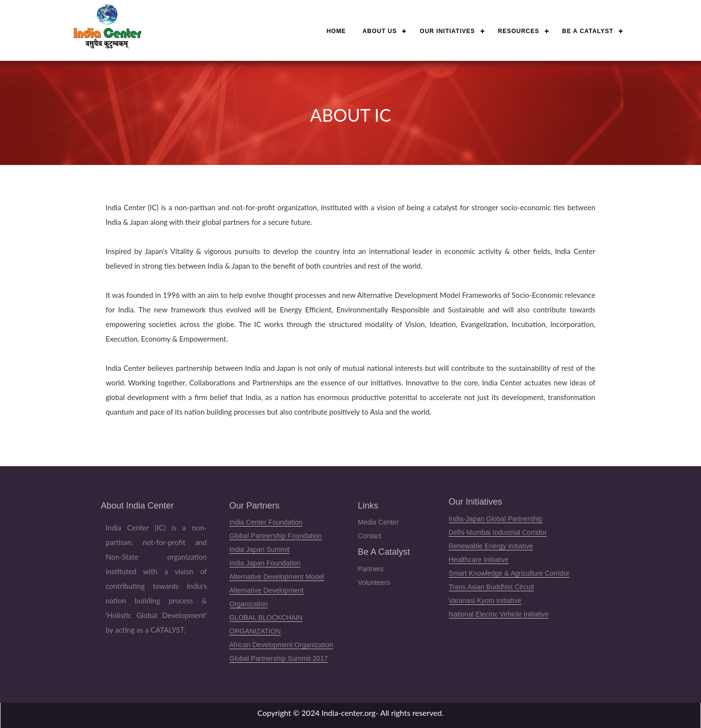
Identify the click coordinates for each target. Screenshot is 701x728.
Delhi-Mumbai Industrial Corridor (498, 532)
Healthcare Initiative (479, 560)
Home (336, 31)
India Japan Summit (259, 549)
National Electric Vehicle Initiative (499, 614)
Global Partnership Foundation (276, 536)
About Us (380, 31)
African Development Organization (281, 645)
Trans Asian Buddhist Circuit (491, 587)
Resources (519, 31)
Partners (371, 569)
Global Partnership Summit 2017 (278, 658)
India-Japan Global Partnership (496, 519)
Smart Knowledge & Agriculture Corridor (509, 573)
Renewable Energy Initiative (491, 546)
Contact (369, 536)
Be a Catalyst (588, 31)
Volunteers (374, 582)
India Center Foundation (266, 522)
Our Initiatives (447, 31)
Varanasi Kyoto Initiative (485, 601)
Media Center (378, 522)
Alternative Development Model (277, 577)
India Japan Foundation (265, 563)
